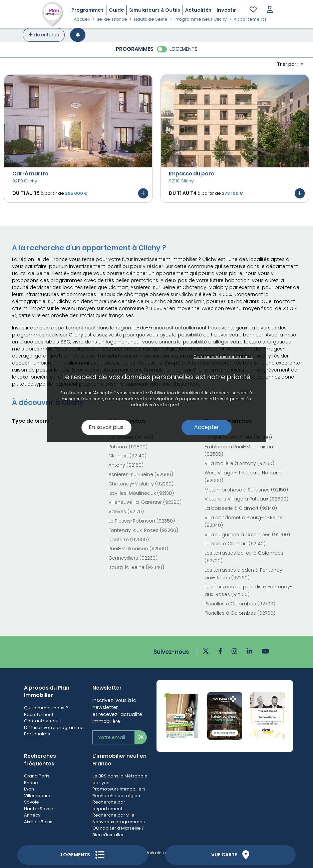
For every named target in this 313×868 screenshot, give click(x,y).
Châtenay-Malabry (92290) (141, 484)
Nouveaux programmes (119, 822)
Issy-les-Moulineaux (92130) (141, 493)
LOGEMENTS (184, 49)
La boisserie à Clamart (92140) (241, 508)
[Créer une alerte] (78, 35)
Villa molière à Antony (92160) (239, 463)
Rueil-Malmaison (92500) (138, 549)
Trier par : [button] (288, 64)
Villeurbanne (38, 796)
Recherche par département (109, 805)
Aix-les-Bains (38, 822)
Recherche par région (116, 796)
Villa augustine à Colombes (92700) (247, 535)
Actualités (198, 10)
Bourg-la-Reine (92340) (136, 567)
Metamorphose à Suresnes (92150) (246, 490)
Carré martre (30, 174)
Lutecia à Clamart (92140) (235, 544)
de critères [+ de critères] (44, 35)
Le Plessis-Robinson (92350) (142, 521)
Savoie (32, 802)
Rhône (31, 783)
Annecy (32, 815)
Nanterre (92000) (129, 540)
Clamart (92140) (127, 456)
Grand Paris (37, 776)
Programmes (88, 10)
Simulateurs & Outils (155, 10)
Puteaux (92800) (128, 447)
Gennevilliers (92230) (133, 558)
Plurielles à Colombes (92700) (240, 604)
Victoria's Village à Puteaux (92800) (246, 499)
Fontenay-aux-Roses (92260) (143, 530)
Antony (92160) (126, 465)
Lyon (29, 789)
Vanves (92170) (126, 512)
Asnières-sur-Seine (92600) (141, 474)
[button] (270, 10)
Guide (116, 10)
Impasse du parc (192, 174)
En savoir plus (106, 427)
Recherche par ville (113, 815)
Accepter (207, 427)
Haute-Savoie (39, 809)
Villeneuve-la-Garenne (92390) (145, 502)
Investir (226, 10)
